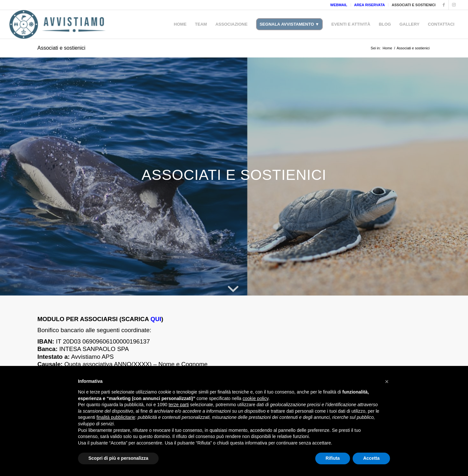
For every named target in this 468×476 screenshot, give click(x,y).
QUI (156, 319)
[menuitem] (339, 5)
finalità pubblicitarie (116, 417)
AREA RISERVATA (370, 5)
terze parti (179, 405)
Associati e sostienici (61, 48)
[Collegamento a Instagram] (454, 5)
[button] (387, 382)
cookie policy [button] (256, 398)
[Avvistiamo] (58, 24)
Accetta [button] (371, 458)
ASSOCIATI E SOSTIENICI (414, 5)
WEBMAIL (339, 5)
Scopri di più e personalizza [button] (118, 458)
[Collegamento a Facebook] (444, 5)
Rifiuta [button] (333, 458)
